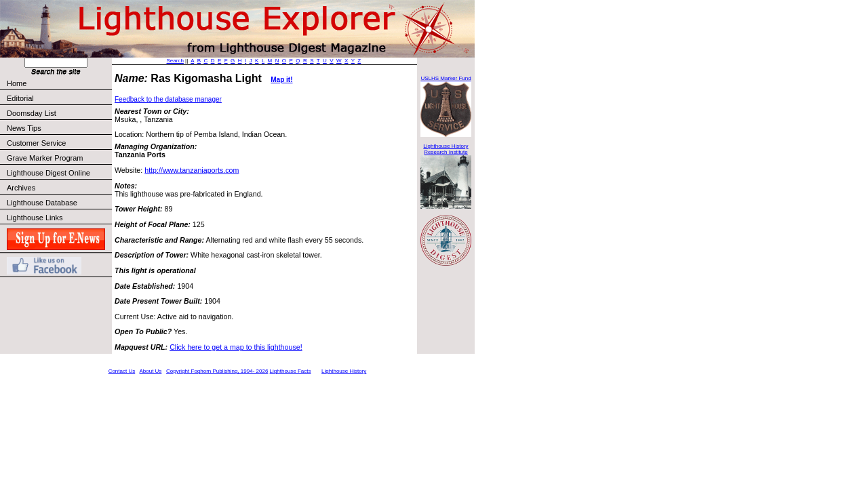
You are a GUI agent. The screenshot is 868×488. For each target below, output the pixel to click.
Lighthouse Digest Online (48, 173)
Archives (21, 188)
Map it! (281, 80)
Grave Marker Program (45, 158)
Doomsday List (32, 113)
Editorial (59, 98)
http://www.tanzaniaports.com (192, 170)
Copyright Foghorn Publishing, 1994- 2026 (217, 371)
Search (175, 61)
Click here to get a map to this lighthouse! (236, 347)
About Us (150, 371)
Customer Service (59, 143)
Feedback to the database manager (168, 99)
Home (17, 83)
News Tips (24, 128)
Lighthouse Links (35, 218)
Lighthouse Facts (291, 371)
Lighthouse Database (42, 203)
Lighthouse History (344, 371)
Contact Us (122, 371)
